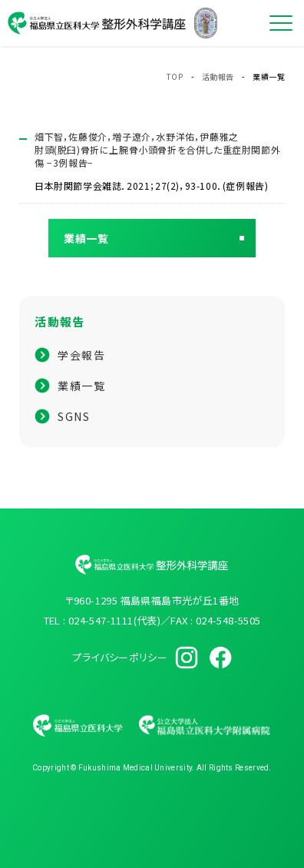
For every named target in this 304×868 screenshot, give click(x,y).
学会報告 (81, 355)
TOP (175, 76)
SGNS (74, 416)
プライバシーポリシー (120, 657)
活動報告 (218, 76)
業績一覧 (81, 386)
